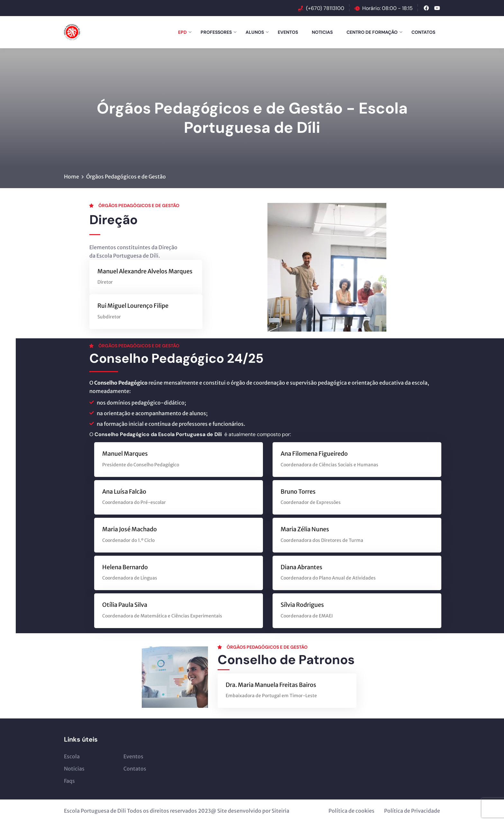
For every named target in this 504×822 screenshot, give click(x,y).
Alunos (255, 32)
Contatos (423, 32)
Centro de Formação (372, 32)
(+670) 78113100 (325, 8)
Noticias (322, 32)
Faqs (69, 781)
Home (72, 177)
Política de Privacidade (412, 811)
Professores (216, 32)
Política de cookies (351, 811)
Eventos (288, 32)
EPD (182, 32)
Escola (72, 756)
